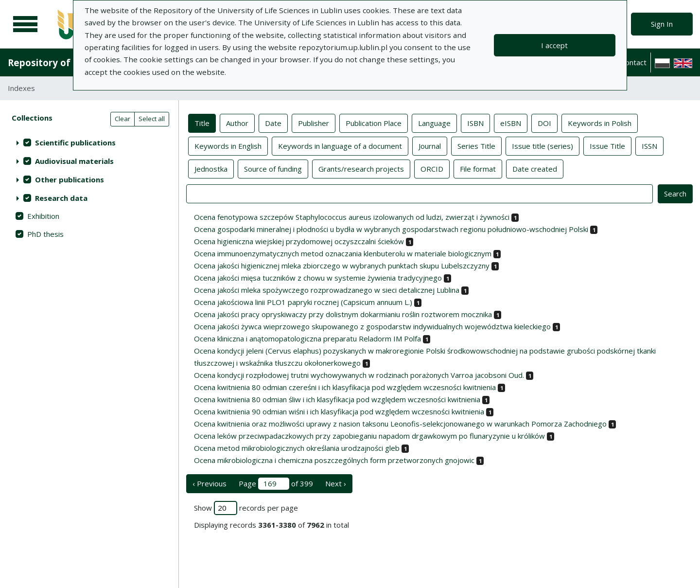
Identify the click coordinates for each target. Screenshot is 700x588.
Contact (634, 62)
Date (273, 123)
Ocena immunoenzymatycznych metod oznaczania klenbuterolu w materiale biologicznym (343, 253)
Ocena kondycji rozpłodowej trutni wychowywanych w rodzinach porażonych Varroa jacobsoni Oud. (359, 375)
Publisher (314, 123)
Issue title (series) (542, 145)
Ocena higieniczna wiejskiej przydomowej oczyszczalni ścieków (299, 241)
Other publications (70, 179)
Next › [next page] (336, 483)
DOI (544, 123)
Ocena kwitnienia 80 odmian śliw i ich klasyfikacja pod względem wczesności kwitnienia (337, 399)
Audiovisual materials (74, 161)
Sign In (662, 24)
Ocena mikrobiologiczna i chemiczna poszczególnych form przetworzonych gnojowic (334, 460)
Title (202, 123)
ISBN (475, 123)
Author (237, 123)
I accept (554, 45)
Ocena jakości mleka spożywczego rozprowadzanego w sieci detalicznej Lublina (327, 290)
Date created (535, 168)
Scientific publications (75, 143)
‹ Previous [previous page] (210, 483)
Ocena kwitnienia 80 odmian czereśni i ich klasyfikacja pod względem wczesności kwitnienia (345, 387)
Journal (430, 145)
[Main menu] (25, 24)
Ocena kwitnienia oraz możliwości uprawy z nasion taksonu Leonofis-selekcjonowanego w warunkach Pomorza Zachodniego (400, 424)
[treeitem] (89, 143)
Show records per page (246, 508)
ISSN (649, 145)
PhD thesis (45, 234)
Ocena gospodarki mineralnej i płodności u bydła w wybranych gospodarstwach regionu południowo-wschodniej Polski (391, 229)
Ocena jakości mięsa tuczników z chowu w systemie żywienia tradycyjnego (318, 278)
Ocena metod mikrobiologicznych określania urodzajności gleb (297, 448)
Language (434, 123)
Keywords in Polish (600, 123)
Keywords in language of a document (340, 145)
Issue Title (607, 145)
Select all (152, 119)
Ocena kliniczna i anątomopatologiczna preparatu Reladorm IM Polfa (307, 339)
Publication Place (374, 123)
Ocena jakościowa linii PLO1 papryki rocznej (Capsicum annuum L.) (303, 302)
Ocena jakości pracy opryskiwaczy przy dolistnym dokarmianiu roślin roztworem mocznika (343, 314)
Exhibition (43, 216)
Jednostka (211, 168)
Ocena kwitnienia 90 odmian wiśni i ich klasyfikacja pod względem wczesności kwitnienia (339, 411)
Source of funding (273, 168)
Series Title (476, 145)
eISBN (511, 123)
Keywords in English (228, 145)
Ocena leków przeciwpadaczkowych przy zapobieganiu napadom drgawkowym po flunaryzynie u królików (369, 436)
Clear (122, 119)
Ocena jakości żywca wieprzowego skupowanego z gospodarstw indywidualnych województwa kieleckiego (372, 326)
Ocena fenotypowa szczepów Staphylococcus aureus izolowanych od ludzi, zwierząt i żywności (352, 217)
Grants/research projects (361, 168)
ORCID (432, 168)
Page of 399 (276, 484)
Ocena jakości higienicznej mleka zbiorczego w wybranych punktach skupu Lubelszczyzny (342, 266)
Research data (61, 198)
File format (478, 168)
